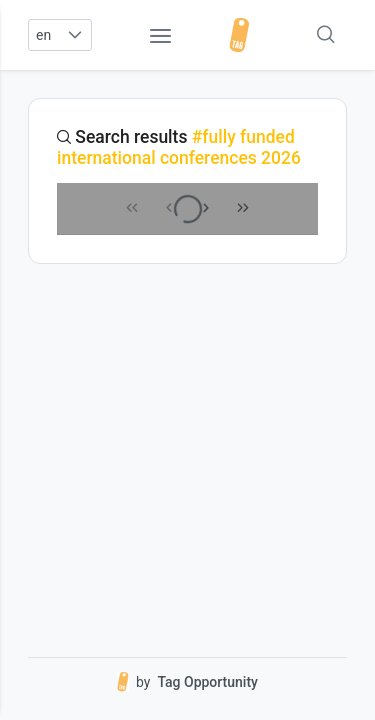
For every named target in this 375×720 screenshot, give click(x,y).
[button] (74, 35)
